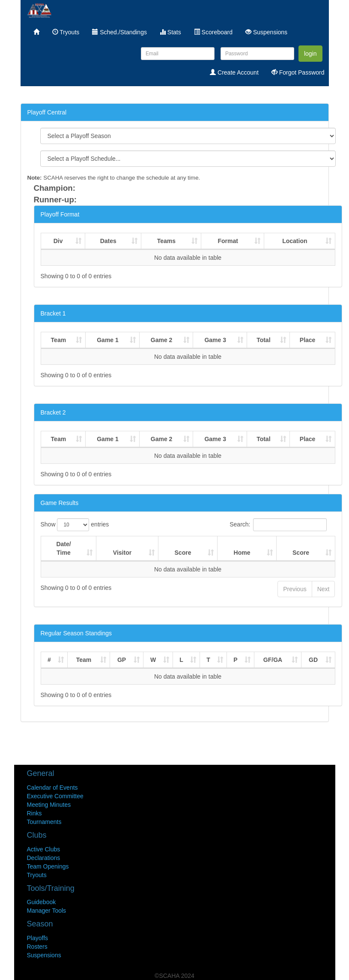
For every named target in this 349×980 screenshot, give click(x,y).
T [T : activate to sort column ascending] (208, 660)
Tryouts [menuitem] (66, 32)
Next (324, 589)
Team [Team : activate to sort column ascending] (59, 340)
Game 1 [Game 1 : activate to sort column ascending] (108, 340)
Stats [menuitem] (170, 32)
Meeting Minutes (49, 805)
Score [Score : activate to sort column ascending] (183, 553)
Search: (278, 525)
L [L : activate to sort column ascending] (181, 660)
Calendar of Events (52, 788)
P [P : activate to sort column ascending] (235, 660)
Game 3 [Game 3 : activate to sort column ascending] (215, 340)
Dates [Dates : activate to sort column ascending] (108, 241)
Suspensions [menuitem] (266, 32)
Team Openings (48, 866)
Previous (295, 589)
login (310, 54)
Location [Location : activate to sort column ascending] (295, 241)
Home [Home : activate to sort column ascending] (242, 553)
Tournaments (44, 822)
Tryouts (37, 875)
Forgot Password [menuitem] (298, 72)
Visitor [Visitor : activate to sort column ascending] (122, 553)
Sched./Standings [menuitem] (119, 32)
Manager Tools (47, 911)
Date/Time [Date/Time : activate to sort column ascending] (63, 548)
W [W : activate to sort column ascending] (153, 660)
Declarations (44, 858)
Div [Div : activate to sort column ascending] (58, 241)
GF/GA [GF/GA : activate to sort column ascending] (273, 660)
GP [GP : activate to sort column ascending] (122, 660)
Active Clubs (44, 849)
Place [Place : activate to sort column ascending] (308, 340)
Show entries (75, 525)
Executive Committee (55, 796)
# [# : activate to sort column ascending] (49, 660)
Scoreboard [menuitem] (213, 32)
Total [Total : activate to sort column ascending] (263, 340)
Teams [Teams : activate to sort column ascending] (166, 241)
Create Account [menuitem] (234, 72)
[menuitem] (36, 32)
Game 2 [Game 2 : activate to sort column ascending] (162, 340)
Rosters (37, 947)
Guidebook (42, 902)
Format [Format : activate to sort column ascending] (228, 241)
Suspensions (44, 955)
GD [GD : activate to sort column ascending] (313, 660)
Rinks (34, 813)
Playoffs (38, 938)
